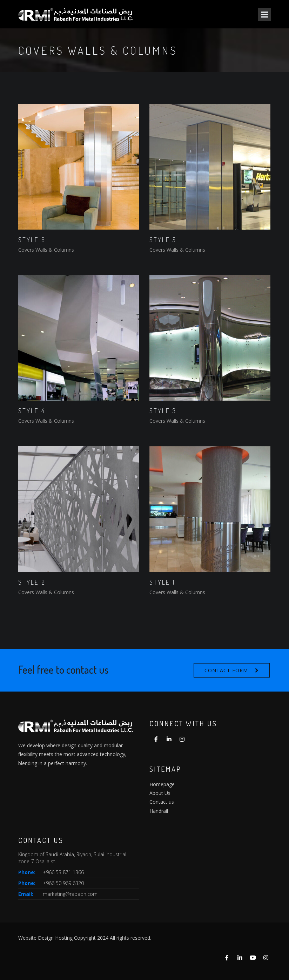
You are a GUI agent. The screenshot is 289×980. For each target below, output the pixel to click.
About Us (160, 793)
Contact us (162, 802)
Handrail (159, 811)
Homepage (162, 784)
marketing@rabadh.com (70, 894)
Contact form (226, 670)
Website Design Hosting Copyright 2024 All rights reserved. (85, 938)
